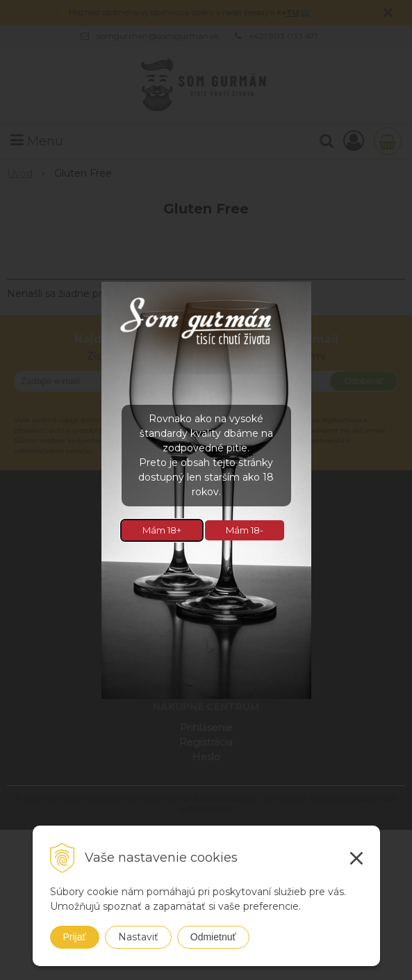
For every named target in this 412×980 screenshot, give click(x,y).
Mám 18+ (162, 530)
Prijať (75, 937)
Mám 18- (245, 530)
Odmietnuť (213, 937)
